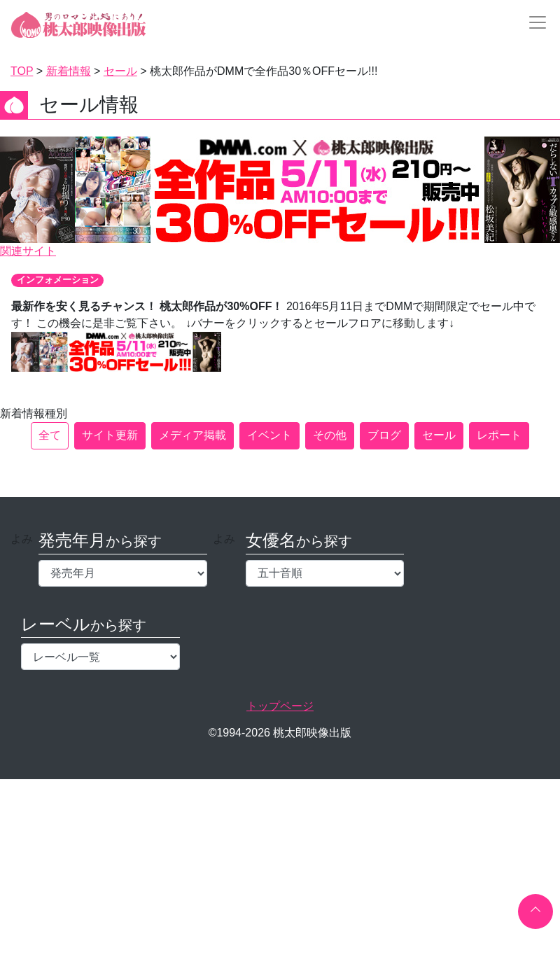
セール (439, 435)
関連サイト (28, 251)
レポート (499, 435)
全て (50, 435)
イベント (269, 435)
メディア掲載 (192, 435)
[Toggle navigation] (533, 22)
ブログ (384, 435)
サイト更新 (110, 435)
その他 (330, 435)
